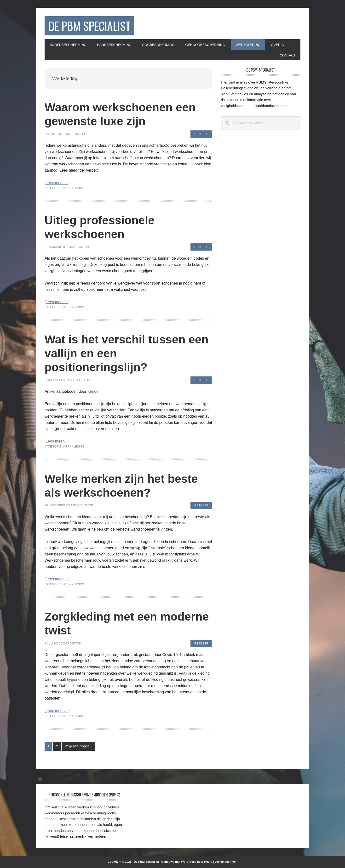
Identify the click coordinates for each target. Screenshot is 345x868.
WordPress (189, 862)
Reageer (201, 134)
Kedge (93, 391)
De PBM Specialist (89, 26)
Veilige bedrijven (226, 862)
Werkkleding (73, 188)
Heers (208, 862)
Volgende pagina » (78, 747)
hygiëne (74, 680)
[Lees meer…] (57, 183)
